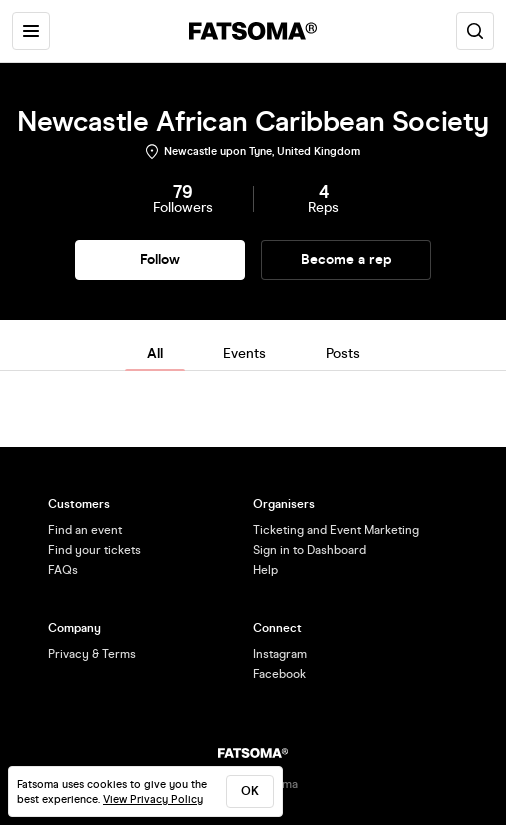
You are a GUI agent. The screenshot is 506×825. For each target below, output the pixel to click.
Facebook (279, 674)
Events (244, 353)
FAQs (63, 570)
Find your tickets (94, 550)
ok (250, 791)
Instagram (280, 654)
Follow (160, 259)
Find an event (85, 530)
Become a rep (346, 259)
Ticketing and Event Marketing (336, 530)
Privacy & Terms (92, 654)
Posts (343, 353)
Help (265, 570)
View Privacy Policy (153, 799)
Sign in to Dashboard (309, 550)
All (155, 353)
